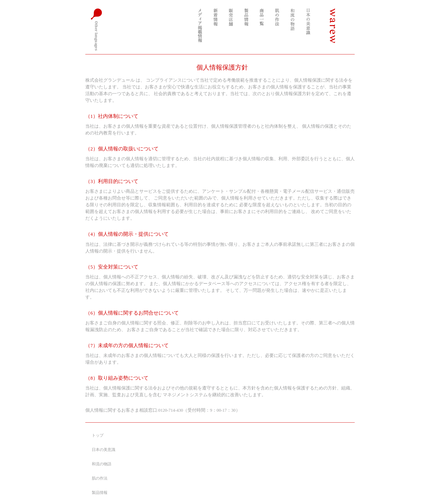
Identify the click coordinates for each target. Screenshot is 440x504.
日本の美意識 (104, 450)
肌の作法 (100, 478)
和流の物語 (102, 464)
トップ (98, 435)
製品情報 (100, 493)
